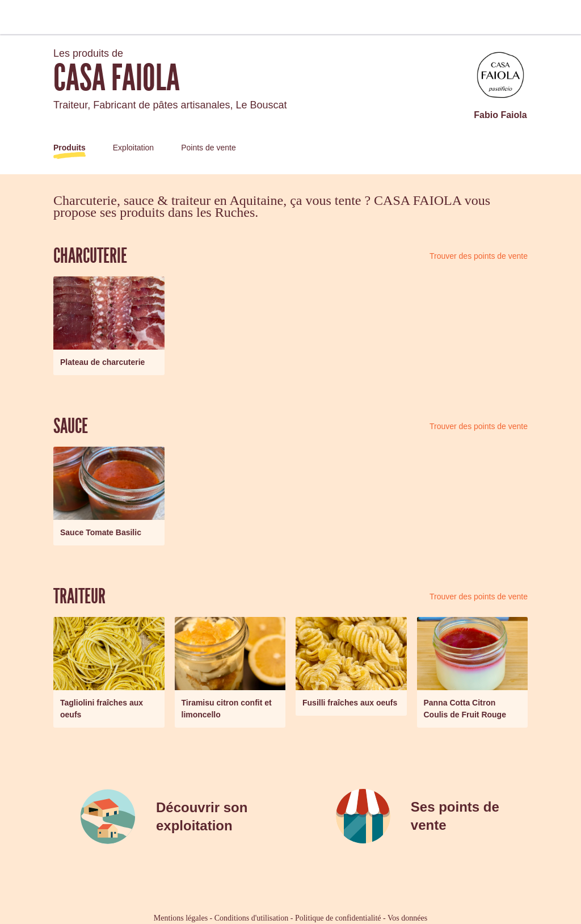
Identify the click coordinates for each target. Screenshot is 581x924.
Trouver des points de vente (479, 256)
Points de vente (209, 148)
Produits (70, 148)
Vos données (407, 918)
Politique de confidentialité (338, 918)
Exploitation (133, 148)
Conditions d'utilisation (251, 918)
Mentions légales (181, 918)
